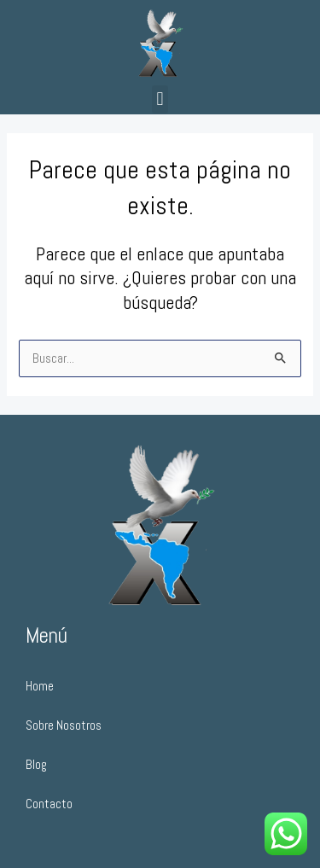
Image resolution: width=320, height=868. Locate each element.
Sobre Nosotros (64, 725)
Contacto (49, 804)
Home (40, 686)
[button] (160, 99)
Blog (36, 765)
